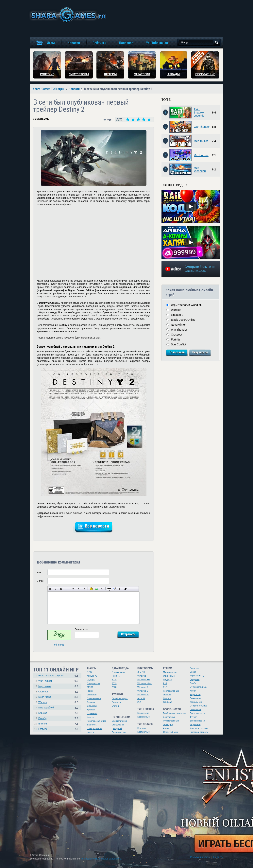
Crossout (177, 335)
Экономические (198, 721)
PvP (165, 687)
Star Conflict (178, 344)
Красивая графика (199, 728)
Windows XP (143, 680)
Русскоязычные (171, 721)
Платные (142, 728)
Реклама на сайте (200, 857)
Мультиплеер (170, 672)
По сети (167, 698)
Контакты (218, 857)
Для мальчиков (119, 721)
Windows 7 (143, 687)
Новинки (116, 676)
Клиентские (143, 713)
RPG (89, 672)
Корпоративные (171, 691)
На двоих (168, 680)
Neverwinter (178, 325)
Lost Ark (43, 729)
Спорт (193, 672)
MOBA (90, 687)
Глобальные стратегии (174, 713)
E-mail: (40, 581)
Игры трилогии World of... (187, 305)
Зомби (193, 683)
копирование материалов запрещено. (101, 859)
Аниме (166, 728)
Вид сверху (195, 724)
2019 (114, 683)
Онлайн (167, 695)
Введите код (82, 629)
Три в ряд (168, 724)
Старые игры (118, 672)
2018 (114, 680)
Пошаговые (196, 709)
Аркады (91, 710)
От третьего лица (198, 706)
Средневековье (198, 713)
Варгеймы (92, 725)
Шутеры (91, 680)
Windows (142, 676)
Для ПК (141, 672)
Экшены (91, 702)
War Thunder (202, 127)
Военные (194, 668)
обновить (59, 645)
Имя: (39, 572)
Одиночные (169, 676)
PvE (165, 683)
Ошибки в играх (120, 698)
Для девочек (118, 725)
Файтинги (92, 695)
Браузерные (143, 717)
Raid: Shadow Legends (199, 113)
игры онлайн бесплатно (68, 15)
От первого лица (198, 687)
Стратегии (92, 713)
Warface (176, 310)
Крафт (193, 691)
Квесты (91, 732)
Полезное (117, 702)
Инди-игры (195, 694)
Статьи (115, 706)
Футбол (194, 717)
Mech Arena (201, 155)
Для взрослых (119, 732)
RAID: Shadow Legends (51, 676)
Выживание (196, 698)
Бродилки (195, 679)
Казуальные (196, 702)
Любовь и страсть (199, 732)
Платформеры (94, 728)
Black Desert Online (183, 320)
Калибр (42, 718)
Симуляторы (93, 683)
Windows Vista (144, 683)
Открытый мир (170, 732)
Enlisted (43, 724)
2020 (114, 687)
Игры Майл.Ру (197, 676)
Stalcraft (43, 713)
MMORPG (92, 676)
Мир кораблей (200, 169)
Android (141, 698)
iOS (139, 702)
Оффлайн (168, 702)
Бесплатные (143, 732)
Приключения (94, 698)
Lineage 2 (177, 315)
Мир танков (201, 141)
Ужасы (90, 717)
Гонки (90, 691)
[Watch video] (191, 206)
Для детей (117, 728)
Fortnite (176, 339)
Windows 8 (143, 691)
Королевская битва (97, 721)
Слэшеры (92, 706)
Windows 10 (143, 695)
